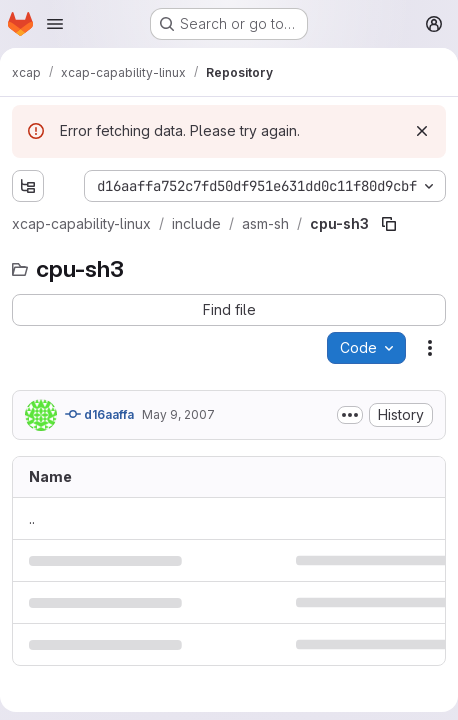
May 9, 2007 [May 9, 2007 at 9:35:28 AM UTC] (178, 414)
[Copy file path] (389, 224)
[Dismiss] (422, 131)
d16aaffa (99, 414)
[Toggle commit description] (350, 415)
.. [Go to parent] (32, 518)
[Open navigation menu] (55, 24)
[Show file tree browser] (28, 186)
